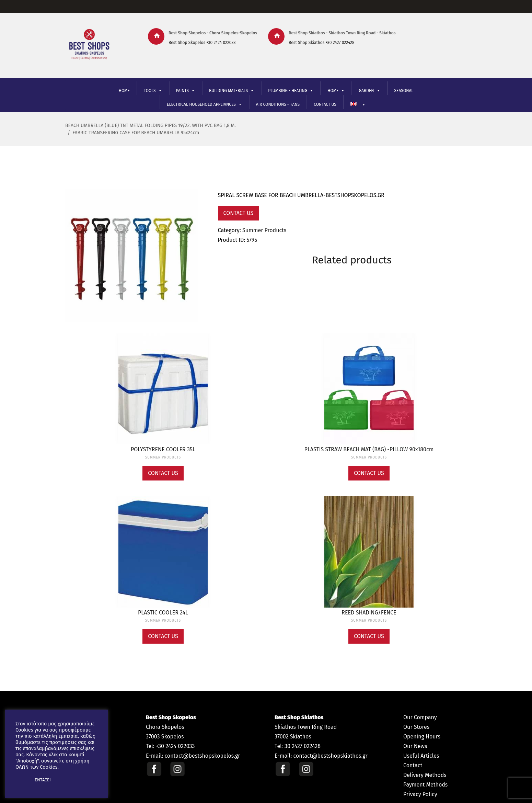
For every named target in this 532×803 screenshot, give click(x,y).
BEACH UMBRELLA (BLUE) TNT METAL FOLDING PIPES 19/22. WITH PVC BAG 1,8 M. (151, 126)
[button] (21, 780)
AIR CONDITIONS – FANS (278, 104)
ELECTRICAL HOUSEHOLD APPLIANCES (204, 105)
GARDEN (369, 91)
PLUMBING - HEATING (291, 91)
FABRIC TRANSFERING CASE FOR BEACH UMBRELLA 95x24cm (136, 133)
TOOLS (153, 91)
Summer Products (264, 230)
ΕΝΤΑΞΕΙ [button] (43, 780)
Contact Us (239, 213)
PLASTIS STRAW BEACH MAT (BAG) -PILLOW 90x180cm (369, 449)
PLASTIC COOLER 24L (163, 613)
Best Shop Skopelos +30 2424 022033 (202, 43)
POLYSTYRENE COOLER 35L (163, 449)
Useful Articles (421, 756)
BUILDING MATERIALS (232, 91)
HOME (124, 91)
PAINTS (186, 91)
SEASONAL (404, 91)
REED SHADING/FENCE (369, 613)
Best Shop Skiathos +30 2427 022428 (322, 43)
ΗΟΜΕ (336, 91)
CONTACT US (325, 104)
